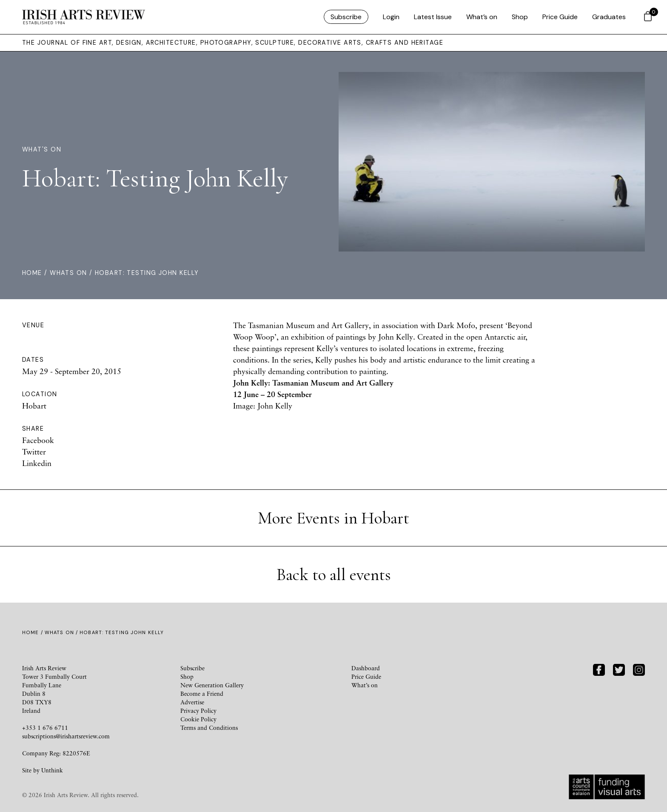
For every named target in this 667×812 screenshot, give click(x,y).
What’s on (482, 17)
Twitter (34, 452)
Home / (36, 273)
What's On (42, 149)
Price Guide (560, 17)
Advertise (192, 702)
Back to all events (334, 575)
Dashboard (366, 668)
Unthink (52, 770)
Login (391, 17)
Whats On (68, 273)
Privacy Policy (198, 710)
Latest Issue (433, 17)
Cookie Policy (198, 719)
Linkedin (37, 463)
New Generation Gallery (212, 685)
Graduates (609, 17)
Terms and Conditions (209, 728)
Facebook (38, 440)
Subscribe (346, 17)
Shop (520, 17)
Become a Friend (202, 693)
